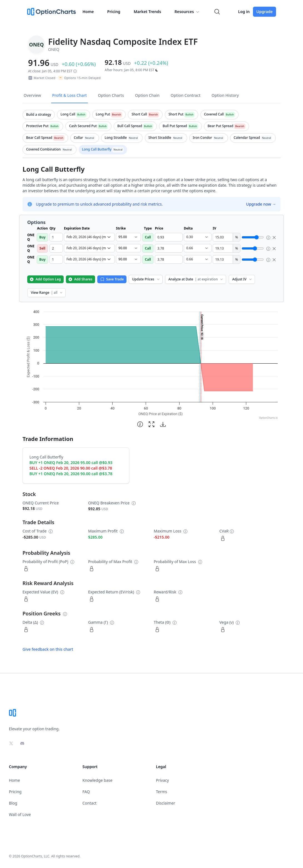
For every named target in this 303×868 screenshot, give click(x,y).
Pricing (114, 12)
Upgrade (264, 12)
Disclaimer (166, 803)
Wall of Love (20, 814)
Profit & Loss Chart (70, 95)
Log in (244, 12)
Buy (42, 237)
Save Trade (112, 279)
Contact (90, 803)
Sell (42, 248)
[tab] (39, 115)
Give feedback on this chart (48, 649)
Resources (188, 12)
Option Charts (111, 95)
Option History (225, 95)
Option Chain (147, 95)
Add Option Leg (45, 279)
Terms (162, 792)
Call (148, 237)
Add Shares (80, 279)
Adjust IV (242, 279)
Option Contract (186, 95)
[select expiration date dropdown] (89, 237)
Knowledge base (98, 780)
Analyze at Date (196, 279)
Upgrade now (261, 204)
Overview (32, 95)
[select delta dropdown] (198, 237)
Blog (13, 803)
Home (88, 12)
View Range (47, 293)
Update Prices (146, 279)
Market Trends (147, 12)
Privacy (162, 780)
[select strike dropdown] (128, 237)
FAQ (86, 792)
